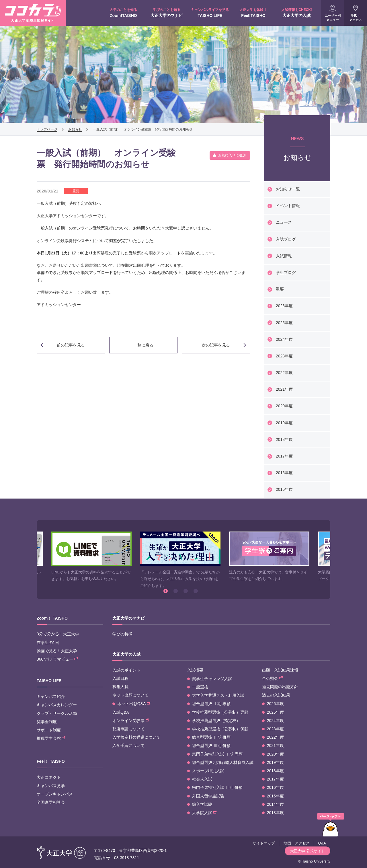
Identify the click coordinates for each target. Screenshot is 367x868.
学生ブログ (286, 273)
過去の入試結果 (276, 695)
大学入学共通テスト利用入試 (218, 695)
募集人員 (120, 687)
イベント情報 (288, 206)
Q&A (322, 843)
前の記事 (71, 345)
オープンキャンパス (55, 794)
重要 (280, 289)
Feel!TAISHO (253, 13)
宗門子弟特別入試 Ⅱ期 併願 (217, 787)
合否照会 (272, 678)
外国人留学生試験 (208, 796)
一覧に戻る (143, 345)
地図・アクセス (356, 18)
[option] (91, 557)
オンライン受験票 (131, 721)
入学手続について (128, 746)
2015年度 (284, 489)
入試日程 (120, 678)
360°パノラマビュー (57, 659)
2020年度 (284, 406)
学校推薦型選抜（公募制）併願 (220, 729)
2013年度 (275, 813)
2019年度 (284, 423)
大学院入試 (204, 813)
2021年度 (284, 389)
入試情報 (284, 256)
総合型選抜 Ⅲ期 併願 (211, 746)
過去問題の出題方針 (280, 687)
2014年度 (275, 804)
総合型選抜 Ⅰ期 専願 (211, 704)
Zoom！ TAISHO (52, 618)
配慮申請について (128, 729)
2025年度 (284, 323)
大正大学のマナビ (167, 13)
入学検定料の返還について (136, 737)
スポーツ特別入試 (208, 771)
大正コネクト (49, 777)
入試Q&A (121, 712)
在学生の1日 (48, 643)
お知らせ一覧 (288, 189)
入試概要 (195, 670)
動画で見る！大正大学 (57, 651)
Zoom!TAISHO (123, 13)
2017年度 (284, 456)
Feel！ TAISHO (51, 761)
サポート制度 (49, 730)
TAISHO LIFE (210, 13)
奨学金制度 (47, 722)
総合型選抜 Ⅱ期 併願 (211, 737)
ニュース (284, 222)
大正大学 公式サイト (308, 851)
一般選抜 (200, 687)
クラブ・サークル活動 (57, 713)
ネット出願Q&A (134, 704)
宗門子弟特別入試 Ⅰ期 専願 (217, 754)
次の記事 (216, 345)
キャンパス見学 (51, 786)
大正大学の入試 (297, 13)
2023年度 (284, 356)
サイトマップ (264, 843)
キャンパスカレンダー (57, 705)
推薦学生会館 (51, 738)
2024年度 (284, 339)
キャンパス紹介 (51, 696)
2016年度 (284, 473)
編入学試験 (202, 804)
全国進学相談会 (51, 802)
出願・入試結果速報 (280, 670)
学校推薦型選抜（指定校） (216, 721)
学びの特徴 (122, 634)
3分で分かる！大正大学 (58, 634)
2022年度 (284, 373)
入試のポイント (126, 670)
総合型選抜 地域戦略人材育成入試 (223, 762)
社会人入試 (202, 779)
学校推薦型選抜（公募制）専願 (220, 712)
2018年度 (284, 439)
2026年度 (284, 306)
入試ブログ (286, 239)
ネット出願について (130, 695)
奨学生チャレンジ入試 (212, 679)
